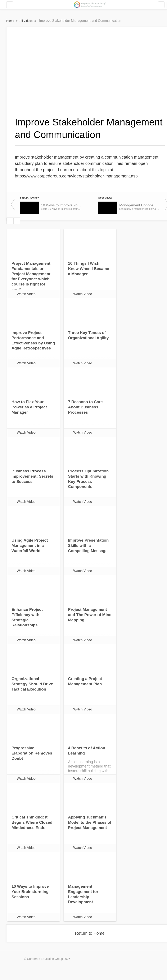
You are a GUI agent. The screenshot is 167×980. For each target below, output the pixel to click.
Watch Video (26, 294)
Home (11, 21)
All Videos (26, 21)
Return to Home (90, 933)
